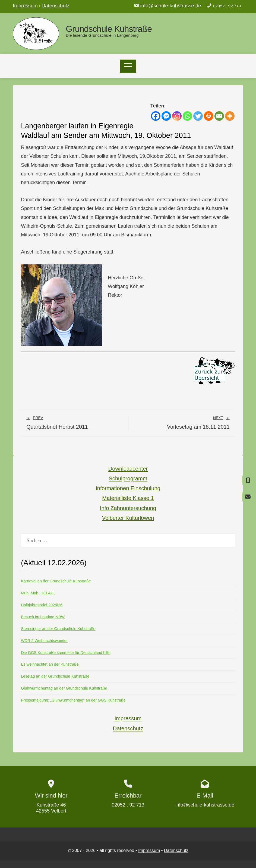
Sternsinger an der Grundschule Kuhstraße (58, 629)
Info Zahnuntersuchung (128, 508)
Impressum (25, 6)
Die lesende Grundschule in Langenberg (102, 35)
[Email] (219, 116)
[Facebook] (156, 116)
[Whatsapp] (187, 116)
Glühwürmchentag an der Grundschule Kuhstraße (64, 688)
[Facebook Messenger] (166, 116)
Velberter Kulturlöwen (128, 518)
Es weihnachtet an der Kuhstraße (50, 664)
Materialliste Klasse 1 (128, 498)
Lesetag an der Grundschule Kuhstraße (55, 676)
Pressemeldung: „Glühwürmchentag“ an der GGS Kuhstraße (73, 700)
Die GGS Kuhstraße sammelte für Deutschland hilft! (66, 653)
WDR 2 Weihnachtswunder (44, 641)
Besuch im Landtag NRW (43, 617)
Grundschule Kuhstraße (109, 29)
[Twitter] (198, 116)
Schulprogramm (128, 478)
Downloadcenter (128, 469)
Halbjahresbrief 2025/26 (42, 605)
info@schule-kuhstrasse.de (170, 6)
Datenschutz (56, 6)
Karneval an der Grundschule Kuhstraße (56, 581)
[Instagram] (177, 116)
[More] (230, 116)
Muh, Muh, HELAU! (38, 593)
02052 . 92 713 (227, 6)
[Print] (209, 116)
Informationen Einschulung (128, 488)
